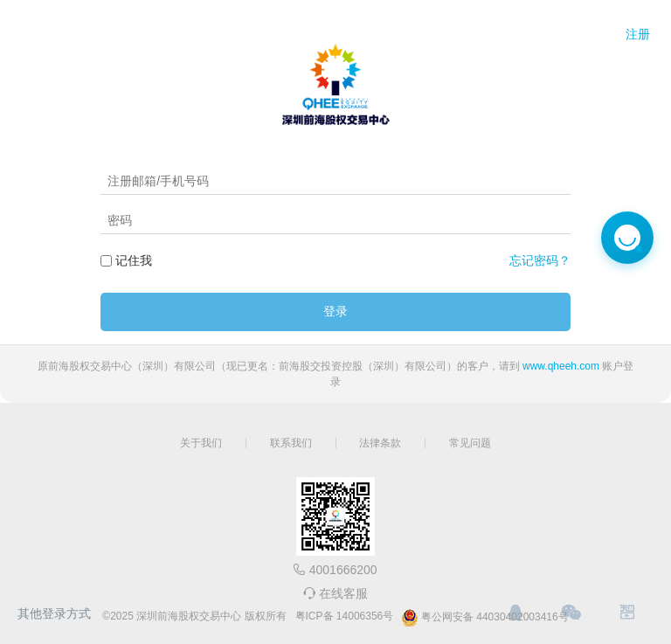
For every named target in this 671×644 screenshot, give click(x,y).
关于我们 (201, 443)
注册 (638, 34)
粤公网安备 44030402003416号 (485, 618)
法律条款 (380, 443)
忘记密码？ (540, 260)
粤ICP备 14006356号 (345, 616)
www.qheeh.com (561, 366)
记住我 (134, 260)
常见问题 (470, 443)
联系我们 (291, 443)
